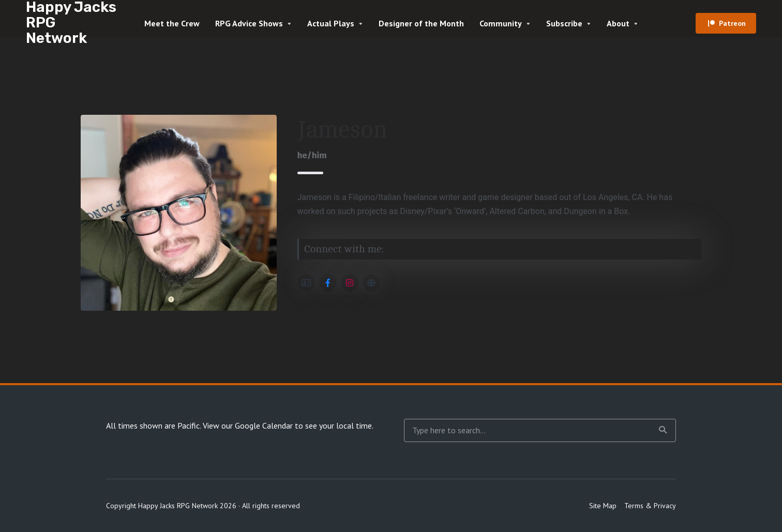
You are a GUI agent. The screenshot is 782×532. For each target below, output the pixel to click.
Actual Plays (331, 23)
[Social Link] (306, 283)
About (618, 23)
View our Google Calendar (248, 425)
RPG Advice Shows (249, 23)
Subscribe (564, 23)
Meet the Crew (172, 23)
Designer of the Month (421, 23)
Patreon (732, 23)
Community (501, 23)
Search (663, 430)
